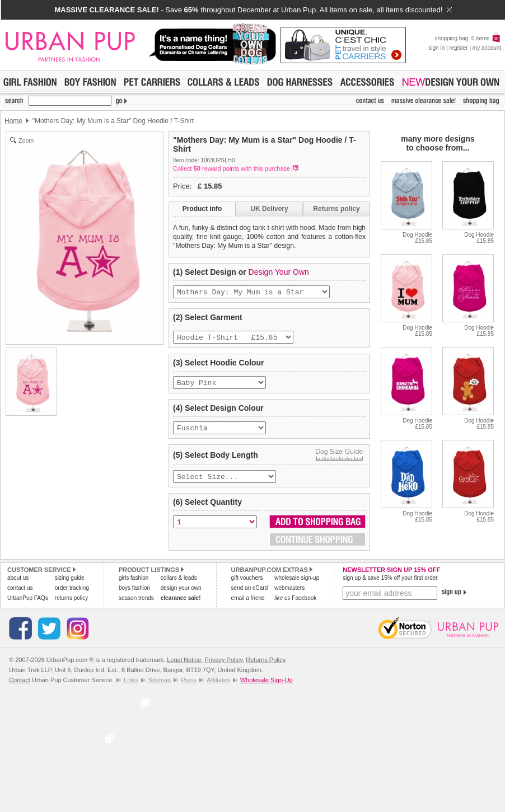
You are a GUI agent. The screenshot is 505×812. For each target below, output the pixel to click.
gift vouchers (247, 586)
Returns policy (336, 209)
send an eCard (250, 596)
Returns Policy (265, 668)
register (458, 48)
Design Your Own (279, 272)
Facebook (295, 606)
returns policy (71, 606)
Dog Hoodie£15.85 (417, 238)
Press (189, 688)
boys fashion (134, 596)
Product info (202, 209)
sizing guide (70, 586)
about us (18, 586)
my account (487, 48)
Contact (20, 688)
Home (13, 121)
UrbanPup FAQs (28, 606)
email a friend (248, 606)
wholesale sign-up (297, 586)
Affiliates (218, 688)
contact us (20, 596)
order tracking (72, 596)
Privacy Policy (223, 668)
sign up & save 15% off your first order (390, 586)
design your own (181, 596)
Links (131, 688)
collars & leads (179, 586)
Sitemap (160, 688)
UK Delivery (269, 209)
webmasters (289, 596)
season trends (136, 606)
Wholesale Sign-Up (266, 688)
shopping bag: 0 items (468, 38)
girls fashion (134, 586)
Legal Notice (184, 668)
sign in (436, 48)
